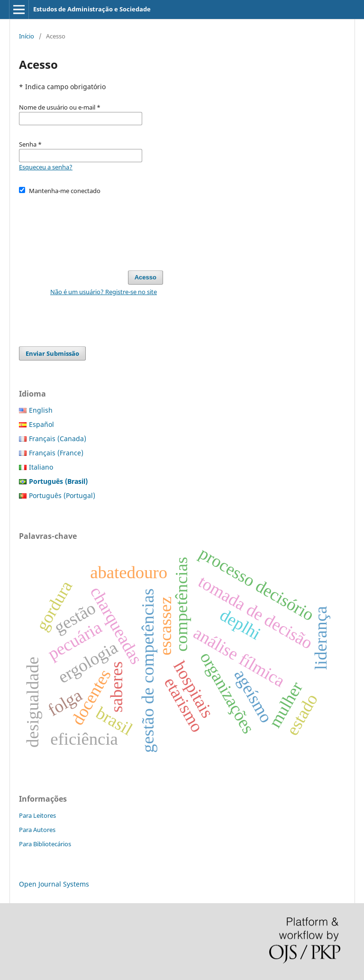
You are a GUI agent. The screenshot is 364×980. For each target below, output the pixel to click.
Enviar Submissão (52, 353)
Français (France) (56, 453)
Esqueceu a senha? (46, 167)
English (41, 410)
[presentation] (91, 228)
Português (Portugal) (62, 495)
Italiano (41, 467)
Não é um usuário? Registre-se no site (104, 292)
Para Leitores (37, 815)
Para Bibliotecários (45, 844)
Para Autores (37, 830)
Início (27, 36)
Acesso (146, 277)
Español (41, 424)
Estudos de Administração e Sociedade (92, 9)
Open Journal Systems (54, 884)
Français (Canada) (58, 439)
